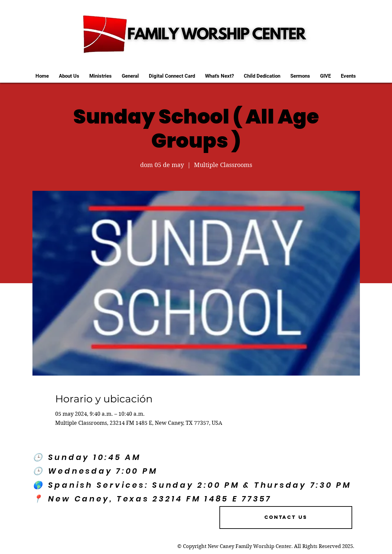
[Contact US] (286, 518)
